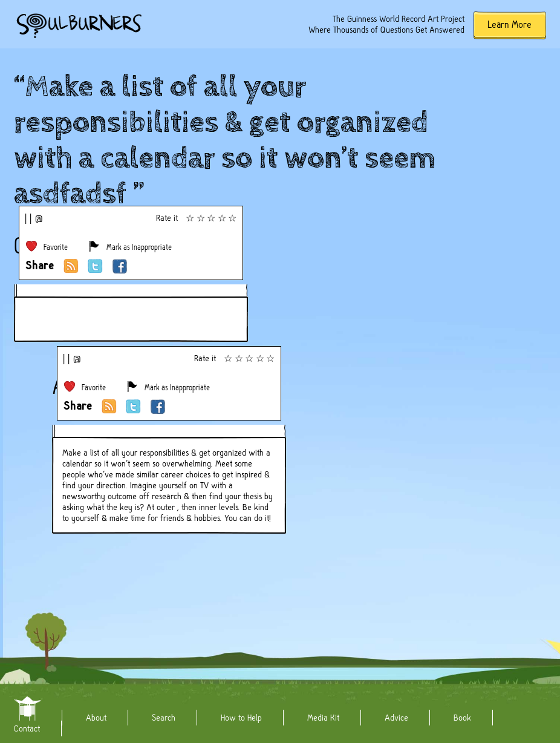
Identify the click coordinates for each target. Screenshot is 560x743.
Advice (396, 718)
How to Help (241, 718)
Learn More (510, 25)
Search (164, 718)
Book (462, 718)
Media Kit (323, 718)
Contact (27, 728)
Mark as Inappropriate (139, 247)
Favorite (56, 247)
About (96, 718)
